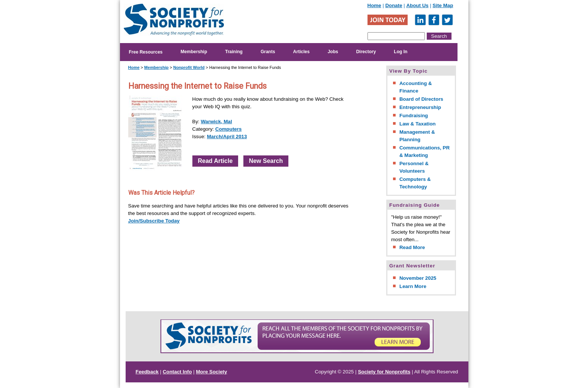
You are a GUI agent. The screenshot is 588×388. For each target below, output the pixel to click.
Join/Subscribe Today (154, 221)
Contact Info (177, 372)
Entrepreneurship (420, 107)
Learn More (413, 286)
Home (374, 5)
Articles (301, 52)
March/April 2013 (227, 137)
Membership (194, 52)
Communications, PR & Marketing (424, 151)
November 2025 (418, 278)
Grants (268, 52)
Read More (412, 247)
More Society (212, 372)
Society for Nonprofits (384, 372)
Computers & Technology (415, 183)
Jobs (333, 52)
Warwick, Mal (216, 122)
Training (234, 52)
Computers (228, 129)
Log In (400, 52)
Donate (394, 5)
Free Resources (146, 52)
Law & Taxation (418, 124)
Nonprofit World (189, 67)
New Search (266, 161)
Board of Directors (421, 99)
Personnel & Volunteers (414, 167)
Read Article (215, 161)
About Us (417, 5)
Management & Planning (417, 136)
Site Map (443, 5)
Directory (366, 52)
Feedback (147, 372)
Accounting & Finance (416, 87)
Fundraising (414, 116)
